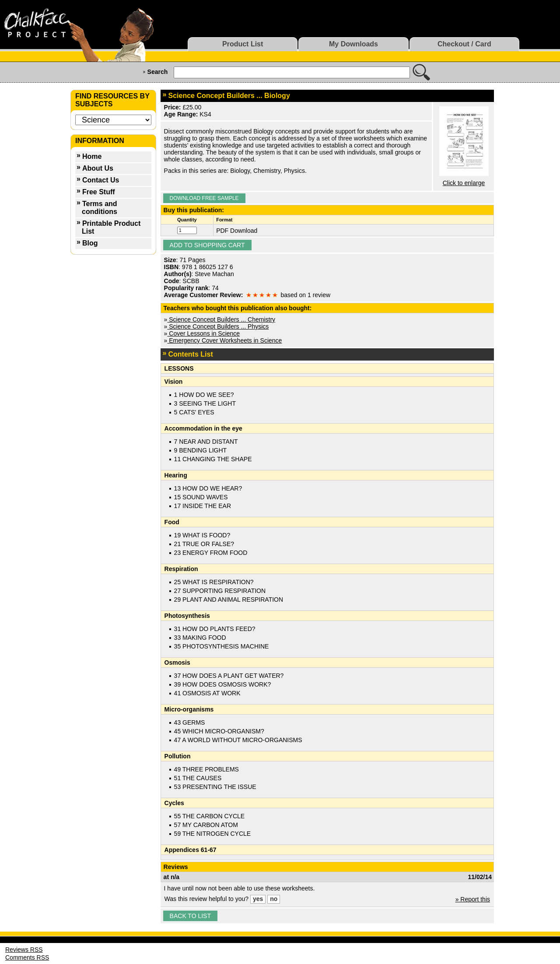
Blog (90, 243)
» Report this (473, 899)
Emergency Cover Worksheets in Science (224, 340)
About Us (98, 168)
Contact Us (101, 180)
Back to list (190, 916)
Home (92, 156)
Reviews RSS (24, 950)
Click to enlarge (464, 183)
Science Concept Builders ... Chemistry (221, 319)
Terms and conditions (100, 208)
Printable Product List (111, 227)
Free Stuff (99, 192)
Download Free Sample (204, 198)
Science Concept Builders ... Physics (218, 326)
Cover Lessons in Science (203, 333)
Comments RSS (27, 957)
